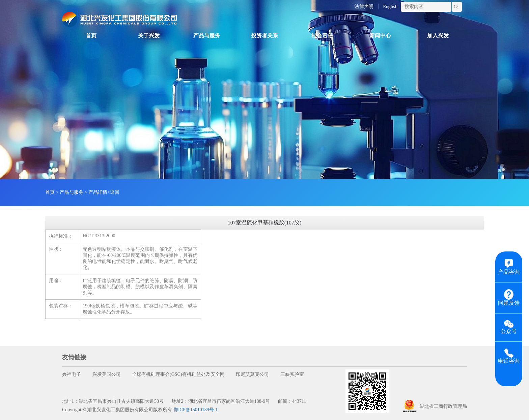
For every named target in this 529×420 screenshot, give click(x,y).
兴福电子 (72, 374)
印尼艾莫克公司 (252, 374)
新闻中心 (380, 36)
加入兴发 (438, 36)
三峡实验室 (292, 374)
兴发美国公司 (107, 374)
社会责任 (322, 36)
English (390, 7)
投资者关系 (264, 36)
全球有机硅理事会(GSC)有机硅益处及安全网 (178, 374)
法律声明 (364, 7)
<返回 (113, 192)
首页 (91, 36)
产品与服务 (207, 36)
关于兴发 (149, 36)
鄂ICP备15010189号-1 (196, 410)
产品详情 (98, 192)
